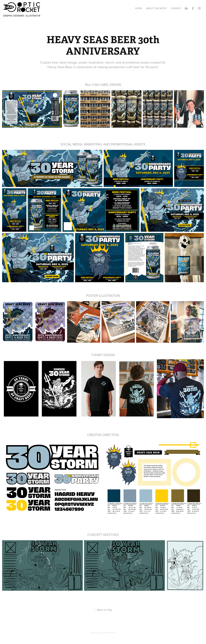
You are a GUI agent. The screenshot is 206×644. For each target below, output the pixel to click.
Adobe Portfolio (109, 633)
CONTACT (176, 8)
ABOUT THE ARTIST (156, 8)
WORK (139, 8)
